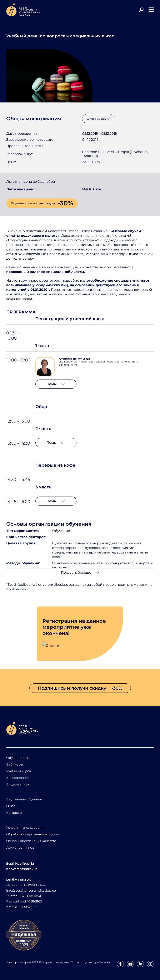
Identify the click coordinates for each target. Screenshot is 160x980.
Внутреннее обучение (24, 799)
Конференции (18, 778)
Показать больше (80, 573)
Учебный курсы (19, 771)
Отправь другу (98, 119)
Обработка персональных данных (34, 834)
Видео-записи (18, 784)
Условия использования (26, 828)
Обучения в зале (20, 758)
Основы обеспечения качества (31, 841)
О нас (11, 806)
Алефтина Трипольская (74, 359)
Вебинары (15, 764)
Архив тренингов (20, 847)
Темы (56, 384)
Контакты (14, 813)
